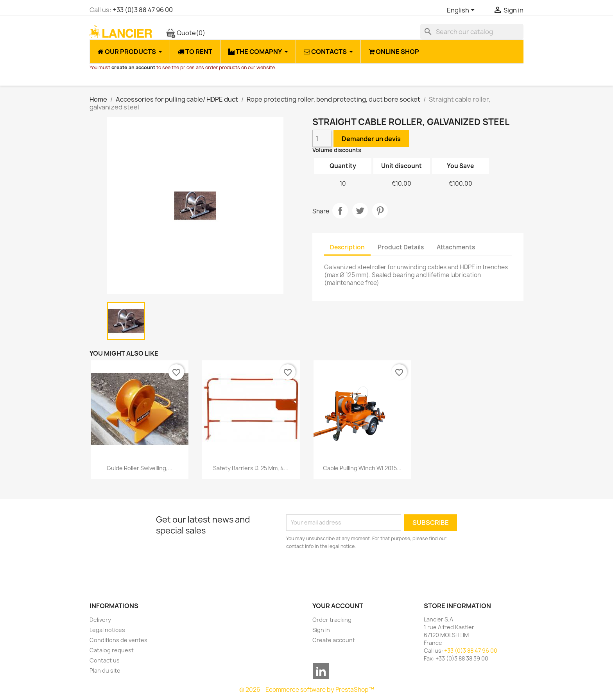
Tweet (360, 211)
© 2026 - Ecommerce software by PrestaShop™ (307, 690)
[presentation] (351, 572)
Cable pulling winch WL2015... (362, 468)
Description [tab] (347, 247)
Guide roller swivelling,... (140, 468)
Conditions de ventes (118, 640)
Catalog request (112, 650)
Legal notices (107, 630)
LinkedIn (321, 671)
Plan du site (105, 670)
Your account (338, 606)
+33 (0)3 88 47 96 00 (143, 10)
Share (340, 211)
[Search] (472, 32)
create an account (133, 67)
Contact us (105, 660)
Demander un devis (371, 139)
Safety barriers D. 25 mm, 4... (251, 468)
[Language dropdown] (462, 11)
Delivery (100, 620)
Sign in (321, 630)
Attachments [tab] (456, 247)
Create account (334, 640)
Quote (186, 33)
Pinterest (380, 211)
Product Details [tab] (401, 247)
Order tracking (332, 620)
